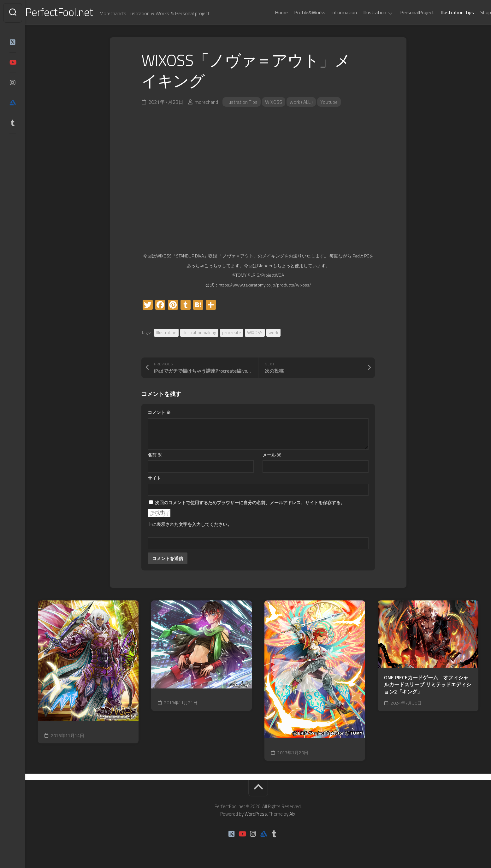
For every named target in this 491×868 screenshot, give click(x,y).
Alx (292, 815)
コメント (159, 413)
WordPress (256, 815)
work (273, 334)
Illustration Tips (445, 12)
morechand (206, 103)
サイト (154, 479)
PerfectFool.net (74, 13)
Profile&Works (297, 12)
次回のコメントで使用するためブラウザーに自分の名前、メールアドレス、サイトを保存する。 (250, 504)
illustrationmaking (199, 334)
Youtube (331, 103)
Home (269, 12)
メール (272, 456)
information (332, 12)
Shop (473, 12)
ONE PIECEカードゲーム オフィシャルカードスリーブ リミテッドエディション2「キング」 (428, 686)
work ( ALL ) (302, 103)
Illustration (362, 13)
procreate (232, 334)
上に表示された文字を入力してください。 (190, 526)
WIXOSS (274, 103)
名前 (155, 456)
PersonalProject (405, 12)
